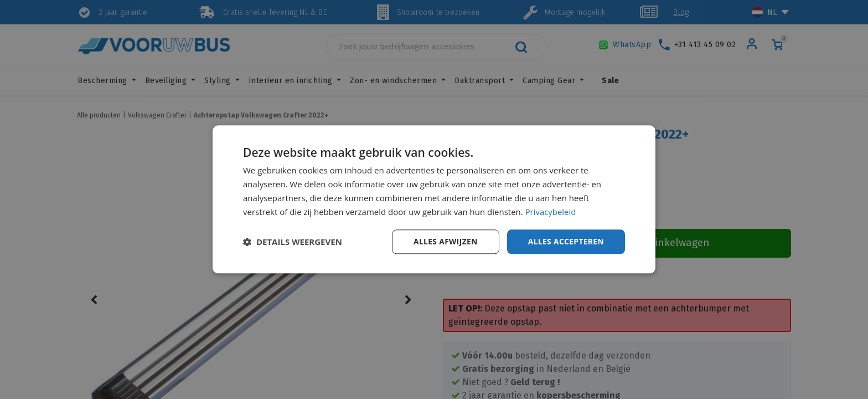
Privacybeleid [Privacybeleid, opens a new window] (551, 212)
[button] (293, 242)
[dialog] (434, 199)
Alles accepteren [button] (565, 241)
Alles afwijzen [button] (444, 241)
